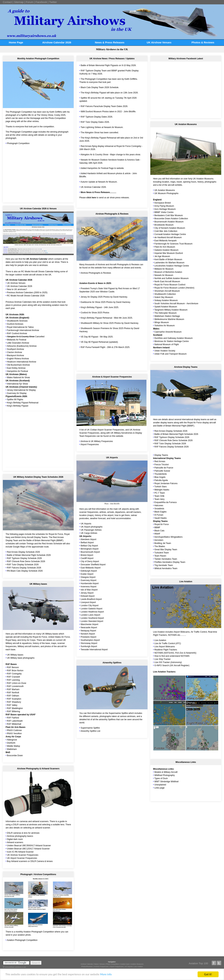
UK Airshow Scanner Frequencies (23, 855)
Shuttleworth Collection (165, 294)
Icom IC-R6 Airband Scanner (20, 852)
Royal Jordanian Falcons (166, 483)
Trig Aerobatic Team (164, 565)
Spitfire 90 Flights (15, 400)
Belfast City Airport (89, 546)
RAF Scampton (14, 699)
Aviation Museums (137, 964)
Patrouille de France (164, 468)
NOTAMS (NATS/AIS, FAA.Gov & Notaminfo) (175, 653)
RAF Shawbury (14, 702)
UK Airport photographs (92, 527)
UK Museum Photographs (166, 193)
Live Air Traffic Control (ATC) (168, 643)
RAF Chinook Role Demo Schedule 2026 (26, 561)
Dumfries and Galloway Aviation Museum (174, 338)
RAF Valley (12, 705)
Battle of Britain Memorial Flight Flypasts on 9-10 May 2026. (108, 65)
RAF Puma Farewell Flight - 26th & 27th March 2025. (105, 347)
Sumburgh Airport (89, 646)
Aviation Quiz (125, 964)
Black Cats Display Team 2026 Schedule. (100, 87)
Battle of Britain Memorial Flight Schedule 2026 (29, 555)
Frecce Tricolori (162, 465)
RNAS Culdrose (14, 730)
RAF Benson (13, 667)
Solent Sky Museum (164, 297)
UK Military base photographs (21, 658)
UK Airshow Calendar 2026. (94, 187)
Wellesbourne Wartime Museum (169, 319)
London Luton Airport (90, 615)
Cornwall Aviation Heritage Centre (170, 234)
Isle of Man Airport (89, 590)
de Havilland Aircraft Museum (168, 237)
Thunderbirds (161, 474)
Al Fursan (159, 515)
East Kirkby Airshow (16, 368)
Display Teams (161, 455)
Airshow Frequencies (101, 967)
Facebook (41, 2)
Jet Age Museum (162, 256)
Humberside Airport (90, 583)
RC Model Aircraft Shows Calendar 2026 (26, 296)
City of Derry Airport (90, 561)
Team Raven (160, 556)
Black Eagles (160, 512)
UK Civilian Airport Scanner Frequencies (105, 430)
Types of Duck (161, 778)
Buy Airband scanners (17, 861)
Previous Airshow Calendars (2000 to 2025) (27, 293)
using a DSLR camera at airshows (21, 825)
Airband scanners (15, 842)
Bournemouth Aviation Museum (169, 222)
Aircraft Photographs (119, 265)
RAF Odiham (13, 696)
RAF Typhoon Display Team (94, 71)
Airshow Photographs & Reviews (96, 273)
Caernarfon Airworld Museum (168, 332)
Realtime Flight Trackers (166, 650)
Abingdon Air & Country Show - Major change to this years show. (111, 155)
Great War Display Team (166, 550)
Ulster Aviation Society (165, 351)
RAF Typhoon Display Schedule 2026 (24, 558)
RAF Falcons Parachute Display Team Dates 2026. (104, 106)
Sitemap (19, 2)
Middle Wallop (14, 746)
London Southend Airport (92, 618)
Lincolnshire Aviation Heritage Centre (172, 266)
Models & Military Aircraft (166, 772)
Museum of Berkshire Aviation (168, 272)
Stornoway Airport (89, 643)
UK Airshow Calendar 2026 (19, 280)
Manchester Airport (90, 624)
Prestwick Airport (88, 637)
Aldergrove (12, 740)
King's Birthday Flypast (18, 406)
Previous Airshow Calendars (19, 302)
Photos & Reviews (203, 42)
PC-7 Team (160, 493)
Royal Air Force (162, 524)
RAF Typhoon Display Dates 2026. (97, 117)
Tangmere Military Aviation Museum (171, 310)
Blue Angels (160, 477)
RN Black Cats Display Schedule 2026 (25, 571)
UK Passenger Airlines (91, 530)
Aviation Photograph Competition (39, 932)
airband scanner (42, 828)
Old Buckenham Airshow (18, 365)
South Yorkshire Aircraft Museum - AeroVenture (176, 304)
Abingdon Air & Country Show (21, 337)
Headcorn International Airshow (22, 362)
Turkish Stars (160, 487)
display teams (167, 423)
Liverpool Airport (88, 602)
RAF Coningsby (14, 674)
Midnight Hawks (162, 490)
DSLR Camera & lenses (42, 861)
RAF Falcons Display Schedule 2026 (24, 568)
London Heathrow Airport (92, 612)
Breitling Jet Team (163, 543)
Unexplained (160, 785)
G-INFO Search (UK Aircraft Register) (172, 665)
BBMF (114, 71)
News (96, 964)
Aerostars (159, 540)
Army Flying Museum (164, 206)
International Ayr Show (17, 384)
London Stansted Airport (92, 621)
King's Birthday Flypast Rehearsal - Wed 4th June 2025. (107, 318)
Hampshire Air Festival (17, 371)
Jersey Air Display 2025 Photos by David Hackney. (104, 297)
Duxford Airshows (15, 324)
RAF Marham (13, 689)
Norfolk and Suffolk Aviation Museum (171, 278)
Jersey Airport (87, 593)
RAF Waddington (15, 708)
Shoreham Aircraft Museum (167, 291)
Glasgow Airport (88, 577)
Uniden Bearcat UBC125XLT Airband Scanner (28, 849)
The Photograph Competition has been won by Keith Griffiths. (109, 79)
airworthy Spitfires (107, 719)
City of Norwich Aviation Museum (170, 228)
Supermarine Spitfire (90, 728)
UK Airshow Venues (159, 42)
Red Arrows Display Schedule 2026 (23, 552)
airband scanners (40, 821)
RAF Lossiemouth (15, 686)
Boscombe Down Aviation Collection (171, 219)
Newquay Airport (88, 631)
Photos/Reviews (87, 967)
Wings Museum (162, 322)
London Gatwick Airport (92, 609)
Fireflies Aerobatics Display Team (170, 562)
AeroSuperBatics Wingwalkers (168, 537)
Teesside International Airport (94, 650)
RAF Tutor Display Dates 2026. (95, 122)
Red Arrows (160, 461)
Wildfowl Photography (164, 775)
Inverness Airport (89, 587)
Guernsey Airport (89, 580)
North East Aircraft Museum (167, 281)
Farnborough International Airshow (23, 330)
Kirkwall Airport (88, 596)
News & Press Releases (110, 42)
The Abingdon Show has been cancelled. (100, 133)
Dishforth (11, 743)
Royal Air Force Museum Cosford (170, 285)
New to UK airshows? (17, 289)
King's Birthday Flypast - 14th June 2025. (100, 307)
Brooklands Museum (164, 225)
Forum (29, 2)
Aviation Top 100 (198, 963)
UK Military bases (50, 634)
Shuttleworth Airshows (17, 321)
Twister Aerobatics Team (166, 559)
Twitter (53, 2)
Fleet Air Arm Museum (165, 247)
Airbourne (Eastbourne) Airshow (22, 346)
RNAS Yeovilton (14, 733)
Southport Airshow (15, 349)
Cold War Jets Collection (166, 231)
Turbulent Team (162, 553)
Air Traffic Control (199, 632)
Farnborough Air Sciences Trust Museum (173, 244)
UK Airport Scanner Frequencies (22, 858)
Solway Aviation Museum (166, 300)
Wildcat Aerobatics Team (166, 568)
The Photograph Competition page (22, 132)
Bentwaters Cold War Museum (169, 215)
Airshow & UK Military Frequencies (97, 441)
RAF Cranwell (13, 677)
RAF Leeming (13, 680)
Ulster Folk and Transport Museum (170, 354)
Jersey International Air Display (21, 390)
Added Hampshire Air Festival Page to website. (102, 168)
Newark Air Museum (164, 275)
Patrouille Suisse (162, 471)
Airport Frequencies (90, 444)
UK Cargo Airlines (89, 533)
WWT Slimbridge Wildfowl (166, 782)
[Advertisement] (38, 172)
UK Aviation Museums (203, 179)
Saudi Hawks (160, 518)
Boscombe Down (15, 756)
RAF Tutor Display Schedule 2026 (23, 565)
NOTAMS (172, 635)
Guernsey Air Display (17, 393)
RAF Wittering (14, 711)
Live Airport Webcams (165, 647)
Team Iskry (159, 499)
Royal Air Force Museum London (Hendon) (174, 288)
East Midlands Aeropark (165, 241)
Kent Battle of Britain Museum (168, 259)
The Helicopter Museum (165, 313)
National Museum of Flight (167, 344)
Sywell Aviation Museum (166, 307)
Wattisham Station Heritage (167, 316)
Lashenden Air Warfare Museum (169, 263)
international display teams (194, 419)
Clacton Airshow (15, 352)
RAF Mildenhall (14, 724)
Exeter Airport (87, 574)
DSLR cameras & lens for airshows (23, 833)
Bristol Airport (87, 555)
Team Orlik (159, 496)
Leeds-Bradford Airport (91, 599)
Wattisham (12, 749)
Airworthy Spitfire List (90, 731)
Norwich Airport (88, 634)
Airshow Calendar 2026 (57, 42)
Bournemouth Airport (90, 552)
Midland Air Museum (164, 269)
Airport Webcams (182, 632)
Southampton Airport (90, 640)
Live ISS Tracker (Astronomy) (168, 662)
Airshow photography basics (20, 836)
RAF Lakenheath (15, 721)
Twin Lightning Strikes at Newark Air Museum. (102, 127)
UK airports (124, 509)
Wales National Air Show (18, 377)
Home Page (16, 42)
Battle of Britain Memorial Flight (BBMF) (176, 426)
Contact (7, 2)
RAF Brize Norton (15, 671)
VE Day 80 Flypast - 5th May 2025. (97, 337)
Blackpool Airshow (15, 355)
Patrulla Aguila (161, 480)
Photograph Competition (18, 143)
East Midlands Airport (91, 568)
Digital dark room (15, 839)
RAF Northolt (13, 693)
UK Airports (86, 524)
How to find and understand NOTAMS (172, 656)
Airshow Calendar (87, 964)
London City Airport (90, 605)
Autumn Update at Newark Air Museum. (99, 182)
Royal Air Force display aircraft (202, 423)
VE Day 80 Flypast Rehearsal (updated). (99, 342)
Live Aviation (159, 632)
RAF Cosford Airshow (17, 333)
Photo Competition (113, 964)
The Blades (160, 546)
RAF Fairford (13, 718)
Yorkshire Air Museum (164, 326)
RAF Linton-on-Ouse (17, 683)
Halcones (159, 505)
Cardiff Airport (87, 558)
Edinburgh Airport (89, 571)
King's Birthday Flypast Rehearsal (23, 403)
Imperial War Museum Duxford (169, 253)
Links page (159, 788)
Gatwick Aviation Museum (166, 250)
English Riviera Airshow (18, 359)
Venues (102, 964)
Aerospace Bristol (163, 203)
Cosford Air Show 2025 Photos (95, 313)
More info (108, 974)
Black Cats (159, 531)
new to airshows (40, 265)
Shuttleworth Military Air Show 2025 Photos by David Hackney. (110, 323)
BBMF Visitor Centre (164, 212)
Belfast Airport (87, 543)
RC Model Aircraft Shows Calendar (37, 272)
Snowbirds (159, 509)
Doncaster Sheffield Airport (93, 565)
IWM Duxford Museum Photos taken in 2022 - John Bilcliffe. (108, 112)
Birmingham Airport (90, 549)
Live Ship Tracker (162, 659)
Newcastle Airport (89, 628)
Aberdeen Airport (88, 539)
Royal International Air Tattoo (20, 327)
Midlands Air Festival (17, 340)
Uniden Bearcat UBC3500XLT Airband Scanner (29, 846)
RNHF (157, 534)
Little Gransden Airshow (18, 343)
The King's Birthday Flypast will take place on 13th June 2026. (110, 93)
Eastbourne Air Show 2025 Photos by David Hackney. (106, 302)
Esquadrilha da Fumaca (165, 502)
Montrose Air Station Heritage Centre (171, 341)
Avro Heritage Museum (165, 209)
